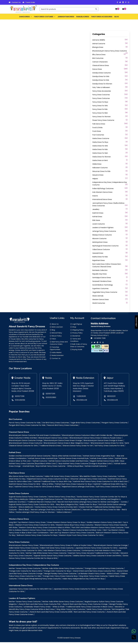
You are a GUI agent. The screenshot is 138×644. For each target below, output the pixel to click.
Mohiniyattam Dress (100, 242)
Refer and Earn (57, 327)
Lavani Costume (99, 224)
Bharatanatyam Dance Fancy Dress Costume (110, 51)
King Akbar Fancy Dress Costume (93, 578)
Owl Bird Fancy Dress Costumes (56, 424)
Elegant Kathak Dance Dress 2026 (104, 463)
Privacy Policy (77, 333)
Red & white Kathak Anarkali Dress (67, 458)
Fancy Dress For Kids (100, 109)
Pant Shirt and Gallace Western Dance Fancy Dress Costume (98, 529)
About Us (55, 324)
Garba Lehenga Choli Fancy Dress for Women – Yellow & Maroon (43, 514)
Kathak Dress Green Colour (102, 460)
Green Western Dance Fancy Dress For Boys (66, 524)
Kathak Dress (97, 217)
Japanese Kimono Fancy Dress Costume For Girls (96, 550)
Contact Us (16, 2)
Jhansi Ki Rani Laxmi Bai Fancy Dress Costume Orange (85, 606)
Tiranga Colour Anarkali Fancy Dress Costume (104, 570)
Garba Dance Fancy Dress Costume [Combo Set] (56, 509)
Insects (95, 196)
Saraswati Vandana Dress (102, 281)
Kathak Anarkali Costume (96, 468)
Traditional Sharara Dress (50, 448)
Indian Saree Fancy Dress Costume (24, 550)
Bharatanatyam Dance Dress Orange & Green (103, 442)
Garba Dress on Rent (100, 160)
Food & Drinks (97, 128)
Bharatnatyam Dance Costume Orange (26, 442)
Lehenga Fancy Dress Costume (104, 231)
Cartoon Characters (100, 62)
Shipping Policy (78, 330)
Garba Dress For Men (100, 153)
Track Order (30, 2)
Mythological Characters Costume (105, 246)
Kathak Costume (40, 463)
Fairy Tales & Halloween (101, 87)
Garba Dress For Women (102, 157)
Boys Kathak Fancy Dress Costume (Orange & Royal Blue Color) (85, 465)
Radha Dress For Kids (100, 257)
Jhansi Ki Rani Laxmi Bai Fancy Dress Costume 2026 (51, 614)
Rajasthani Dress (99, 260)
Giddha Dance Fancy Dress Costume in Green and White (97, 558)
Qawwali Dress (98, 253)
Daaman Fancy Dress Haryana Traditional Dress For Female (93, 555)
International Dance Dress (102, 199)
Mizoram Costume (99, 238)
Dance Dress (26, 17)
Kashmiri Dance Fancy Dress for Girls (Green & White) (37, 488)
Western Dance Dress (101, 299)
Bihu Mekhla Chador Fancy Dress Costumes (98, 478)
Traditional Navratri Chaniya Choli (42, 504)
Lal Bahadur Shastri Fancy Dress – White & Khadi (98, 575)
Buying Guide (77, 349)
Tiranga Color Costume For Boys (57, 573)
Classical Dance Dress (101, 65)
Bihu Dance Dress (99, 55)
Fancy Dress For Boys (100, 102)
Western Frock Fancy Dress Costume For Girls (35, 527)
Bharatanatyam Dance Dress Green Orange (63, 442)
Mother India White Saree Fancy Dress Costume (46, 555)
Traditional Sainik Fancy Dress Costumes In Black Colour (90, 609)
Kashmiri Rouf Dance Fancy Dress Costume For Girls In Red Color (101, 483)
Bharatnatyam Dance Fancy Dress (53, 440)
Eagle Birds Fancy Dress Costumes (85, 424)
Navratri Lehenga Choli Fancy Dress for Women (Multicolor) (56, 511)
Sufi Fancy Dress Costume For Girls (109, 448)
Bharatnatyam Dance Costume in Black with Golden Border (87, 437)
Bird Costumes (98, 58)
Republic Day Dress (100, 274)
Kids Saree (96, 220)
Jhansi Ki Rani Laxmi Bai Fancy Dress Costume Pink (94, 573)
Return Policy (57, 336)
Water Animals (98, 296)
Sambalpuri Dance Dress (102, 278)
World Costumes (99, 303)
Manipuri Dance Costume (102, 235)
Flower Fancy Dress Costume (103, 120)
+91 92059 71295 (100, 338)
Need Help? (136, 322)
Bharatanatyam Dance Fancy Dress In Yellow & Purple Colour (96, 440)
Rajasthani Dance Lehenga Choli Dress (78, 488)
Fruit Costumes (98, 135)
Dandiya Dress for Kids (101, 80)
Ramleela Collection (100, 270)
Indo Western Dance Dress (102, 192)
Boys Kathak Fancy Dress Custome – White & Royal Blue (59, 468)
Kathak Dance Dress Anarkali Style (43, 460)
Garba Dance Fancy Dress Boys (62, 499)
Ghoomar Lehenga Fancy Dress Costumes (88, 481)
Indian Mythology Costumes (103, 188)
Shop (74, 327)
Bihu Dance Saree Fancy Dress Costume (26, 478)
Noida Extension (58, 355)
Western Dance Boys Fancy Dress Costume (74, 527)
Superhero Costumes (100, 289)
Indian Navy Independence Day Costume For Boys (84, 581)
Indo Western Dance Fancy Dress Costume (62, 552)
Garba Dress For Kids (100, 149)
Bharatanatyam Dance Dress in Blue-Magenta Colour (66, 445)
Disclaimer (76, 336)
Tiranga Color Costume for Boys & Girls (25, 573)
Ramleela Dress (83, 17)
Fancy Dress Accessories (102, 17)
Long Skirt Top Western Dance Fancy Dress (27, 524)
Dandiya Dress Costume (102, 73)
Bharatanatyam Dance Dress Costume (25, 445)
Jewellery (96, 209)
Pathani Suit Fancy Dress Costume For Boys (73, 486)
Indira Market (57, 352)
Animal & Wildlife (99, 40)
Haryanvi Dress (98, 175)
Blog (117, 17)
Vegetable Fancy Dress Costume (105, 292)
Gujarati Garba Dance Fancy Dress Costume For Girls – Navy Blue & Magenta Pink (43, 506)
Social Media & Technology (103, 285)
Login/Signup (77, 324)
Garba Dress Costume (101, 138)
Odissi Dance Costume (101, 249)
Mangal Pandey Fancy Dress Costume (60, 575)
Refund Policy (57, 333)
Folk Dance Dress (99, 124)
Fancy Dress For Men (100, 113)
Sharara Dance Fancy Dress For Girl (78, 448)
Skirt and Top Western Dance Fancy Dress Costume (72, 534)
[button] (31, 17)
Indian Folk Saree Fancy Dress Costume (61, 478)
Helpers (95, 179)
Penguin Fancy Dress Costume (114, 424)
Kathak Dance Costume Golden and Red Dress (68, 463)
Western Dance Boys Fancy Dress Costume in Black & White (44, 529)
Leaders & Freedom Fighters (103, 228)
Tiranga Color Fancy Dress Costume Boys (60, 578)
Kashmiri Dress (98, 213)
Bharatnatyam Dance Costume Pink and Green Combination (35, 437)
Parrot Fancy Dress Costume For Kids (25, 424)
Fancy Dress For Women (102, 117)
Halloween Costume (100, 168)
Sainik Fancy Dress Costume (98, 611)
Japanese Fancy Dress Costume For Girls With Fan (30, 591)
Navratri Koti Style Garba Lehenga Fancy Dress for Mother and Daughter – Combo (92, 504)
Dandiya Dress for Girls (101, 76)
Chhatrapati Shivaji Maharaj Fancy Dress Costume (40, 581)
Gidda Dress (97, 164)
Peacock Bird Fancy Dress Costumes (63, 427)
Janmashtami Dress (66, 17)
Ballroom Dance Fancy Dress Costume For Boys (37, 537)
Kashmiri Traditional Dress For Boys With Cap (53, 483)
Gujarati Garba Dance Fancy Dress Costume (28, 499)
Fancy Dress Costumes (45, 17)
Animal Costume (99, 44)
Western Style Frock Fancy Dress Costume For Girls (81, 537)
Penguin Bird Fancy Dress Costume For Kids (27, 427)
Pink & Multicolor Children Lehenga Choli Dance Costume (38, 501)
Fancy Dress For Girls (100, 106)
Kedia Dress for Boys (88, 506)
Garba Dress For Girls (100, 146)
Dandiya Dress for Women (102, 84)
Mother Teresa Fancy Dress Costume (25, 570)
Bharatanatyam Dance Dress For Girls (107, 445)
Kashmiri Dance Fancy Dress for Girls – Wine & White (31, 486)
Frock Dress (97, 131)
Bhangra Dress (98, 47)
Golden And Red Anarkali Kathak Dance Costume (30, 458)
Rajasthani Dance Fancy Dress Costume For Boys (48, 481)
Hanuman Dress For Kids (101, 171)
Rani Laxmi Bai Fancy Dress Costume (89, 614)
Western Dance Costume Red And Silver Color (82, 532)
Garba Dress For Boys (100, 142)
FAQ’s (54, 339)
